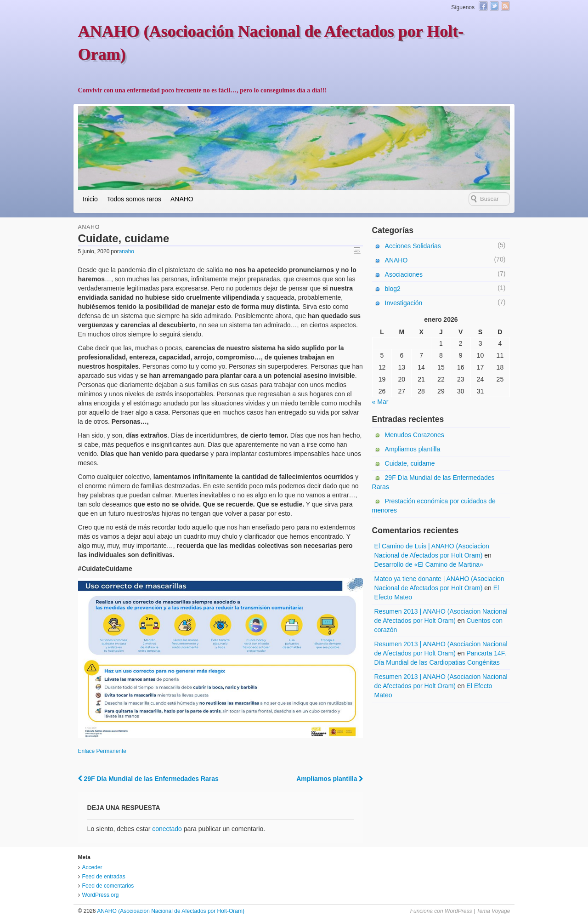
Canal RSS (505, 6)
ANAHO (182, 199)
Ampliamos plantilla (330, 779)
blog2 (393, 289)
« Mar (380, 402)
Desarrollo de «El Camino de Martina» (429, 564)
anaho (127, 251)
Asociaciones (404, 274)
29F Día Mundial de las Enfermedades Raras (148, 779)
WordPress (458, 911)
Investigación (404, 303)
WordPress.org (101, 895)
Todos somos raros (134, 199)
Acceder (92, 867)
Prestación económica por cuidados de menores (434, 506)
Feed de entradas (104, 877)
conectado (167, 829)
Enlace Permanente (102, 751)
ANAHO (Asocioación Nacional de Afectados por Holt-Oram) (170, 911)
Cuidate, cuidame (410, 463)
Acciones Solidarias (413, 246)
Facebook (483, 6)
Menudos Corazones (415, 435)
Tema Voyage (493, 911)
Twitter (494, 6)
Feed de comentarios (108, 886)
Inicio (90, 199)
